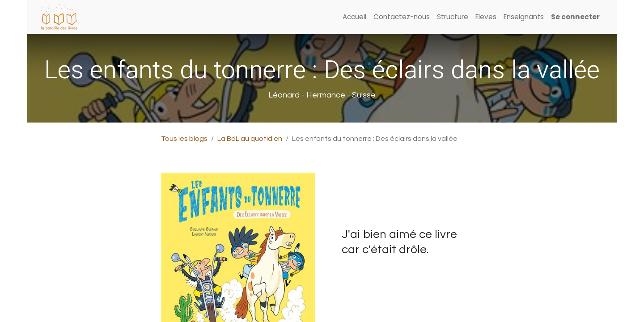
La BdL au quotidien (250, 139)
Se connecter (575, 17)
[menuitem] (354, 17)
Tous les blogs (184, 139)
